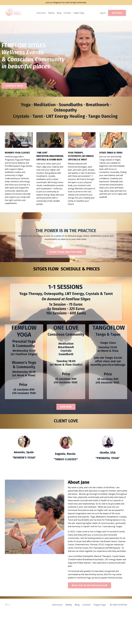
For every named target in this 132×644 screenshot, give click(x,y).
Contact (67, 13)
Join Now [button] (117, 13)
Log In (102, 13)
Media (50, 13)
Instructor (39, 13)
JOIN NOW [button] (66, 419)
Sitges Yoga (80, 13)
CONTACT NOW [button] (14, 86)
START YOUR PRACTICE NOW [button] (66, 264)
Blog (58, 13)
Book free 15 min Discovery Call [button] (90, 619)
